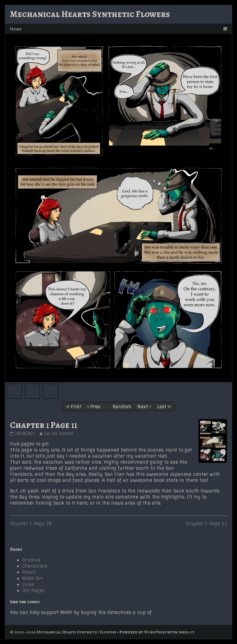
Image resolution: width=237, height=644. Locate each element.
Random (122, 407)
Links (28, 585)
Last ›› (164, 407)
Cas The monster (59, 434)
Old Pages (33, 591)
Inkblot (186, 632)
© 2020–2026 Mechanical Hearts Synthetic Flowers (63, 632)
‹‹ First (74, 407)
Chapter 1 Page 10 (31, 524)
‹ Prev (94, 407)
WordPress (155, 632)
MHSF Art (33, 579)
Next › (144, 407)
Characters (35, 566)
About (29, 572)
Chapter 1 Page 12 (206, 524)
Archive (31, 560)
